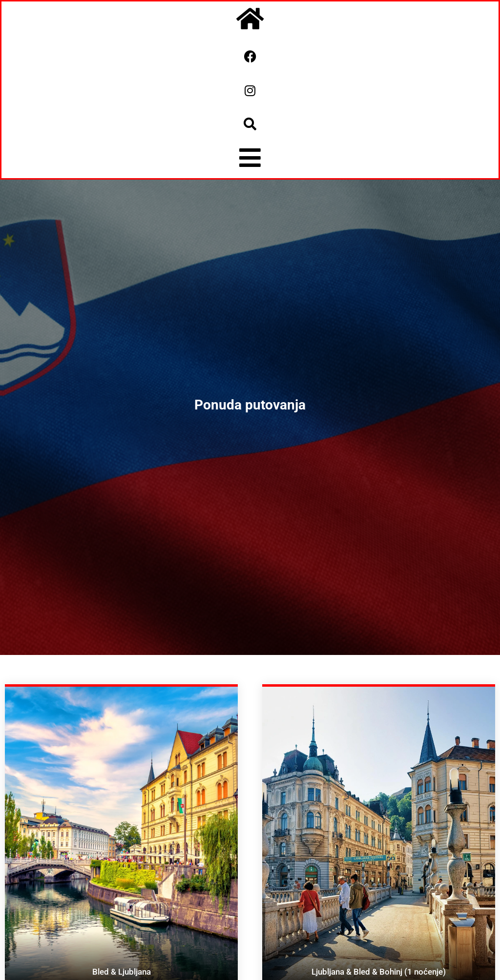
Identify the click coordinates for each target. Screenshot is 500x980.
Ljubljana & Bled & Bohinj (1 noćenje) (379, 972)
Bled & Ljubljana (122, 972)
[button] (250, 124)
